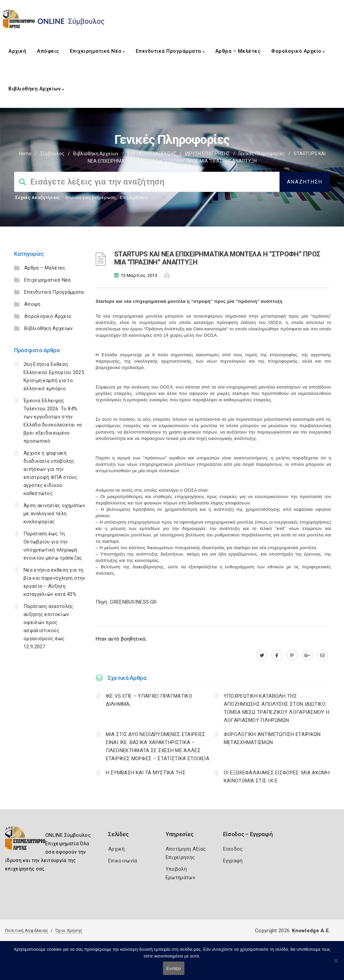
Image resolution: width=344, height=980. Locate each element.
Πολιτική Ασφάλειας (27, 930)
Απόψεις (48, 51)
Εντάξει (174, 968)
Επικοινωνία (123, 861)
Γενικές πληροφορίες (262, 154)
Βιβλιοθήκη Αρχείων (36, 89)
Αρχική (17, 51)
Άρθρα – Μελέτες (238, 51)
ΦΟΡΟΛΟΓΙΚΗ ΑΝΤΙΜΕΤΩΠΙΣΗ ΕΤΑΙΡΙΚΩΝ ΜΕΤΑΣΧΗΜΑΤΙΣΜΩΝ (272, 738)
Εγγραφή (233, 861)
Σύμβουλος (52, 154)
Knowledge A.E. (311, 931)
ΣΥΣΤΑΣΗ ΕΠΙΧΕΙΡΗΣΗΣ (152, 154)
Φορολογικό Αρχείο (298, 51)
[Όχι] (336, 964)
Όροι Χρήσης (69, 930)
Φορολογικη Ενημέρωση (91, 197)
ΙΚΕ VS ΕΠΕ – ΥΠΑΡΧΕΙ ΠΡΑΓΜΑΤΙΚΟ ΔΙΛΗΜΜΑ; (149, 700)
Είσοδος (233, 849)
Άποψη (32, 304)
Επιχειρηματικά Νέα (97, 51)
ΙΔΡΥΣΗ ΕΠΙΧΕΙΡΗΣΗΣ (207, 154)
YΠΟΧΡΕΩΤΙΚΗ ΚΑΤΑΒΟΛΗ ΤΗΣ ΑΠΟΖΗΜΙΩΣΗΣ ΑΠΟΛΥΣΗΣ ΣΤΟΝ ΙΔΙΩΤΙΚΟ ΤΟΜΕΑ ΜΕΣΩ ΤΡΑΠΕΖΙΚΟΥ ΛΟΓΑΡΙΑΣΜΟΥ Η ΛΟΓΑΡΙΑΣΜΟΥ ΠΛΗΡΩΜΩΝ (277, 708)
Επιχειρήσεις (134, 197)
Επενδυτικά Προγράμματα (170, 51)
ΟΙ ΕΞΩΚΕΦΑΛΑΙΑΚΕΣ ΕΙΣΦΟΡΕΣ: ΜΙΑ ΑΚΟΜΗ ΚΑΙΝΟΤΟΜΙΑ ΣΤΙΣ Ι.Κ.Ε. (277, 777)
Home (25, 154)
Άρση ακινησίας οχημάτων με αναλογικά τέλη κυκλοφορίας (54, 514)
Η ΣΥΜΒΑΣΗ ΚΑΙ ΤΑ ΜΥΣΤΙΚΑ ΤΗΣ (146, 773)
